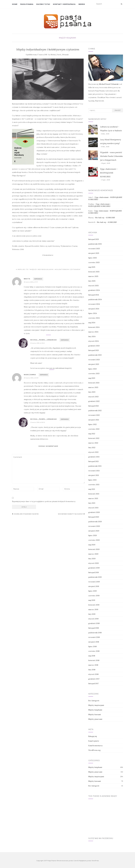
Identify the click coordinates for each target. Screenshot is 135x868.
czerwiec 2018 (94, 651)
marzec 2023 (93, 387)
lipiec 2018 (92, 646)
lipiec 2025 (93, 258)
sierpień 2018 (94, 642)
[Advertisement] (106, 817)
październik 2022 (95, 411)
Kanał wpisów (94, 741)
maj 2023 (92, 378)
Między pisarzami (95, 719)
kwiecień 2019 (94, 605)
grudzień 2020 (94, 512)
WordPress (95, 861)
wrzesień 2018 (94, 637)
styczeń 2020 (94, 563)
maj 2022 (92, 434)
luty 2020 (92, 559)
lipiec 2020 (93, 535)
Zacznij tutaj (43, 4)
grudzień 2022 (94, 401)
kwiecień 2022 (94, 438)
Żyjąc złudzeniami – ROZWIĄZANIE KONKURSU (109, 173)
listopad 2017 (93, 684)
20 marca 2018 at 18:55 (31, 378)
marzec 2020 (93, 554)
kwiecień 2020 (94, 549)
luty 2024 (92, 336)
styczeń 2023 (93, 397)
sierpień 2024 (94, 309)
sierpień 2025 (94, 253)
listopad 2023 (94, 350)
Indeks (82, 4)
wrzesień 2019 (94, 582)
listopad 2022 (94, 406)
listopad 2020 (94, 517)
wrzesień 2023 (94, 360)
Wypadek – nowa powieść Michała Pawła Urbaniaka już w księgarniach (111, 156)
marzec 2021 (93, 498)
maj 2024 (92, 323)
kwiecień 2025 (94, 272)
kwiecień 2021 (94, 494)
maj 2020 (92, 545)
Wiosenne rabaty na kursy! (71, 514)
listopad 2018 (94, 628)
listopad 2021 (93, 461)
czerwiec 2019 (94, 596)
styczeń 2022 (93, 452)
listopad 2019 (94, 572)
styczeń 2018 (93, 674)
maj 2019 (92, 600)
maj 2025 (92, 267)
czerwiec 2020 (94, 540)
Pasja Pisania (27, 4)
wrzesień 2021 (94, 471)
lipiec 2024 (93, 313)
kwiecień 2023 (94, 383)
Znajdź (118, 110)
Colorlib (76, 861)
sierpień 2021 (94, 475)
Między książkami (67, 38)
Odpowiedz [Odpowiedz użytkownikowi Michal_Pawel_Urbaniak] (65, 340)
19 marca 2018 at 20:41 (37, 343)
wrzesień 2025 (94, 249)
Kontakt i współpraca (64, 4)
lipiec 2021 (92, 480)
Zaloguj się (93, 736)
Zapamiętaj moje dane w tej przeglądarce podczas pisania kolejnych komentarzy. (44, 501)
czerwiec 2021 (94, 485)
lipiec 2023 (92, 369)
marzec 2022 (93, 443)
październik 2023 (95, 355)
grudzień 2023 (94, 346)
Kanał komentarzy (95, 746)
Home (15, 4)
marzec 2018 (93, 665)
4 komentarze (48, 255)
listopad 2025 (94, 239)
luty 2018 (92, 670)
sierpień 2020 (94, 531)
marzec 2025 (93, 276)
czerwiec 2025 (94, 262)
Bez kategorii (94, 701)
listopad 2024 (94, 295)
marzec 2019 (93, 609)
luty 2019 (92, 614)
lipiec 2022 (92, 424)
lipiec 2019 (92, 591)
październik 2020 (95, 522)
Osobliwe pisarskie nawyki (25, 514)
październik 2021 (95, 466)
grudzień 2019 (94, 568)
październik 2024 (95, 299)
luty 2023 (92, 392)
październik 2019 (95, 577)
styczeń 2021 (93, 508)
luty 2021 (92, 503)
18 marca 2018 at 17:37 (31, 282)
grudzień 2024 (94, 290)
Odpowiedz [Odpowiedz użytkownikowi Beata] (38, 279)
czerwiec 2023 (94, 373)
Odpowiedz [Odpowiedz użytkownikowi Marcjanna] (44, 375)
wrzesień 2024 (94, 304)
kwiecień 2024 (94, 327)
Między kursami (95, 714)
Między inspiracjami (96, 705)
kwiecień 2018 (94, 660)
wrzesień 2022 (94, 415)
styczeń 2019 (93, 619)
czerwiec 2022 (94, 429)
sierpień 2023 (94, 364)
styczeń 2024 (93, 341)
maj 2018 (92, 656)
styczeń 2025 (93, 286)
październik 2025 (95, 244)
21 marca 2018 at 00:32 (38, 422)
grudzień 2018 (94, 623)
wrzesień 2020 (94, 526)
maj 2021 (92, 489)
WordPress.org (94, 750)
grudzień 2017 (94, 679)
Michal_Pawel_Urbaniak (60, 55)
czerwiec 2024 (94, 318)
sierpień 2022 (94, 420)
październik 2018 (95, 633)
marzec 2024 (93, 332)
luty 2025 (92, 281)
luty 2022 (92, 448)
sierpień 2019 (94, 586)
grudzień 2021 (94, 457)
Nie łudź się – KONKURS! (105, 218)
